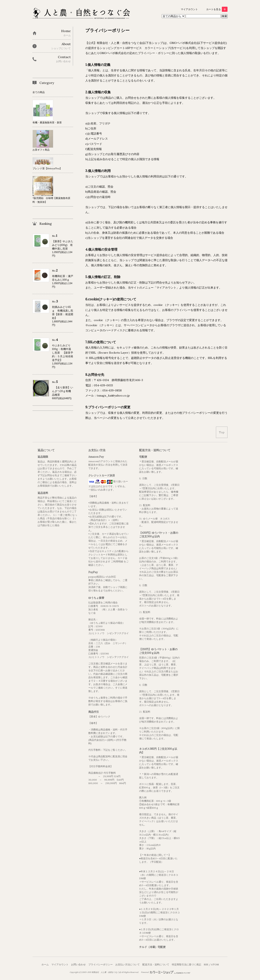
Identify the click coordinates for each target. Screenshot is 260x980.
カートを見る (217, 9)
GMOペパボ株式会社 (183, 43)
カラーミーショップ (157, 48)
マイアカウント (189, 9)
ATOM (215, 964)
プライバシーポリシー (101, 964)
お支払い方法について (128, 964)
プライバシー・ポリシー (154, 53)
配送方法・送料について (156, 964)
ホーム (45, 964)
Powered (166, 972)
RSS (206, 964)
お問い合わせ (78, 964)
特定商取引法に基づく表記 (186, 964)
